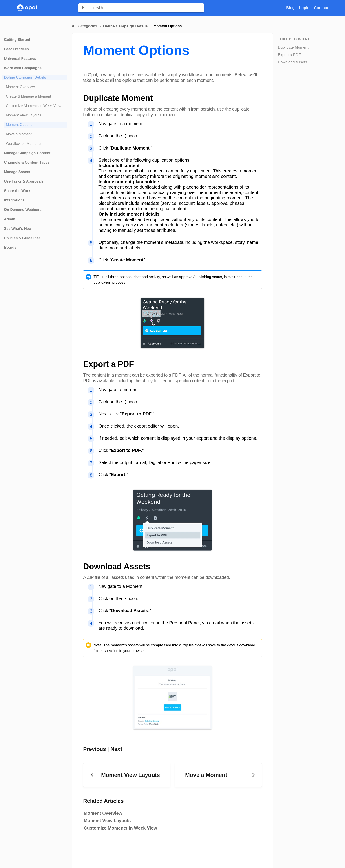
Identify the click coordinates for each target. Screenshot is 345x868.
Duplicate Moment (293, 47)
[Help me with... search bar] (141, 8)
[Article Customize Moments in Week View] (35, 106)
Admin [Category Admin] (10, 219)
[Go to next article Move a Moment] (218, 775)
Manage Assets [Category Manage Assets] (17, 172)
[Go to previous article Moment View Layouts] (127, 775)
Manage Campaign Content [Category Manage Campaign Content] (27, 153)
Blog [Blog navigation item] (291, 8)
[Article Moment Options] (35, 125)
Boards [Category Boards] (10, 247)
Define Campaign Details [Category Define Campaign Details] (25, 77)
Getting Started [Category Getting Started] (17, 40)
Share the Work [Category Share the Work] (17, 191)
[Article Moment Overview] (35, 87)
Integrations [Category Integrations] (14, 200)
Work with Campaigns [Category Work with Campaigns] (23, 68)
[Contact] (321, 8)
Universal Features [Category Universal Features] (20, 59)
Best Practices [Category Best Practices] (16, 49)
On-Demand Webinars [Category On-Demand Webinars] (23, 210)
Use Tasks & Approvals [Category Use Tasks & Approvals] (24, 181)
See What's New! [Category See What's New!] (18, 229)
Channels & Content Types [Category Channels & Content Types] (27, 162)
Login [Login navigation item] (305, 8)
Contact (321, 8)
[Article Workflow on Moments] (35, 144)
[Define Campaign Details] (126, 26)
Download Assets (292, 62)
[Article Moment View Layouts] (35, 115)
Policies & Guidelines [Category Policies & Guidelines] (22, 238)
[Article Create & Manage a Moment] (35, 96)
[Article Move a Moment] (35, 134)
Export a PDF (289, 55)
